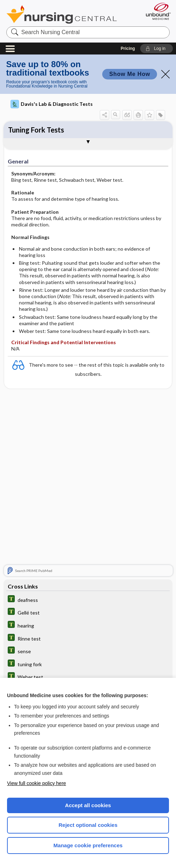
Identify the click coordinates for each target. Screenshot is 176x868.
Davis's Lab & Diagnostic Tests (52, 104)
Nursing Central (62, 14)
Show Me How (130, 74)
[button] (157, 49)
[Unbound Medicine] (156, 11)
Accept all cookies (88, 805)
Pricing (128, 49)
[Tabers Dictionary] (88, 600)
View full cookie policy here (37, 783)
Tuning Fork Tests (36, 130)
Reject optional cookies (88, 825)
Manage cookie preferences (88, 845)
